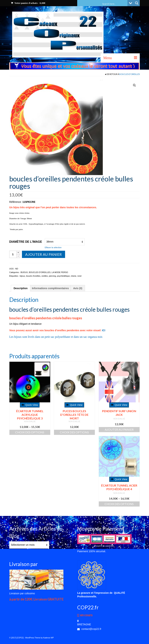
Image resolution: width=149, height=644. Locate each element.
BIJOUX (24, 272)
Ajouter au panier (44, 254)
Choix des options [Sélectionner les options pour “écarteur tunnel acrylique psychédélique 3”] (30, 432)
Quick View (30, 405)
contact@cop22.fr (89, 629)
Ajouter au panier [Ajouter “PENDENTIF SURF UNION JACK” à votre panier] (119, 429)
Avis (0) (78, 288)
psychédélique (63, 276)
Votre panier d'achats (28, 3)
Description (21, 288)
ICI (104, 330)
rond (79, 276)
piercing (52, 276)
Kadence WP (48, 638)
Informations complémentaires (50, 288)
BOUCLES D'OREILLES (130, 74)
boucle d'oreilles (33, 276)
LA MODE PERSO (60, 272)
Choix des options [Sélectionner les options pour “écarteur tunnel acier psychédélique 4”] (119, 504)
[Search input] (114, 4)
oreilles (45, 276)
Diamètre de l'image (26, 242)
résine (74, 276)
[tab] (21, 288)
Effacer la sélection (53, 247)
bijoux (22, 276)
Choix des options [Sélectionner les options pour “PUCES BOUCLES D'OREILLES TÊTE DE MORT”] (74, 432)
